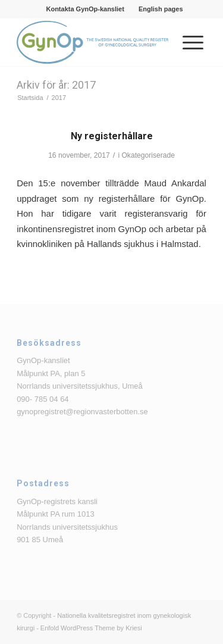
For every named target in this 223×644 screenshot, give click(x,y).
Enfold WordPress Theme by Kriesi (91, 628)
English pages (161, 9)
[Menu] (187, 42)
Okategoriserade (148, 155)
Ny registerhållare (112, 136)
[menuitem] (85, 9)
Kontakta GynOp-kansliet (85, 9)
